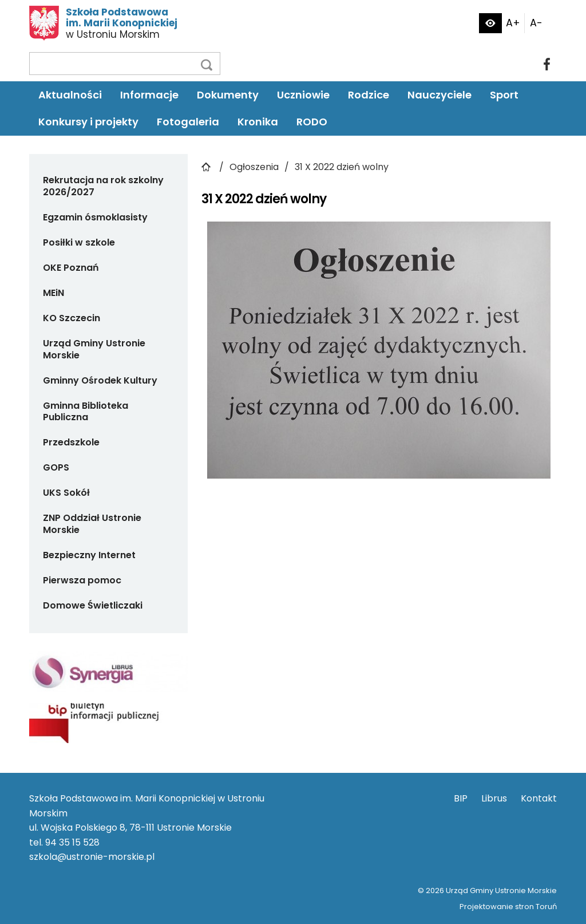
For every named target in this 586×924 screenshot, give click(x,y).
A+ (513, 23)
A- (536, 23)
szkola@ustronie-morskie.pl (92, 857)
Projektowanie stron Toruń (508, 907)
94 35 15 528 (72, 842)
